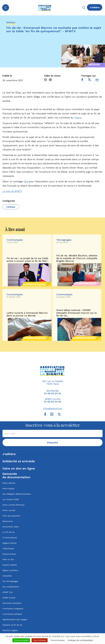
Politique (11, 207)
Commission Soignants (13, 609)
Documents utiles (11, 527)
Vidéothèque (8, 548)
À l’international (10, 538)
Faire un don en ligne (19, 468)
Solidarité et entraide (19, 461)
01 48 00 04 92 (53, 402)
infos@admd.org (52, 409)
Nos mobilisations (11, 587)
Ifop (26, 181)
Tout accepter (21, 640)
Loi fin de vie (8, 532)
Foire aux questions (11, 516)
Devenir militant (10, 565)
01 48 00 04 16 (52, 393)
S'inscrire (52, 443)
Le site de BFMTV (12, 191)
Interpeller (7, 576)
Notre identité (9, 483)
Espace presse (9, 554)
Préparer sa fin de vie (12, 625)
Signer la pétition (10, 570)
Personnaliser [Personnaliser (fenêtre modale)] (58, 640)
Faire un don (8, 559)
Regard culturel (10, 543)
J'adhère (95, 7)
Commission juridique (12, 614)
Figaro (78, 118)
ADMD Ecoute (9, 598)
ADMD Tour (8, 592)
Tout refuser (40, 640)
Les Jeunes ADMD (11, 499)
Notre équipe (8, 488)
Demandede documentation (16, 475)
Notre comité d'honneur (13, 505)
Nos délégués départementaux (17, 494)
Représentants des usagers (15, 619)
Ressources (8, 521)
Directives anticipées (12, 603)
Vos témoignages (10, 581)
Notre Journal (9, 510)
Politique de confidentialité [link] (80, 640)
